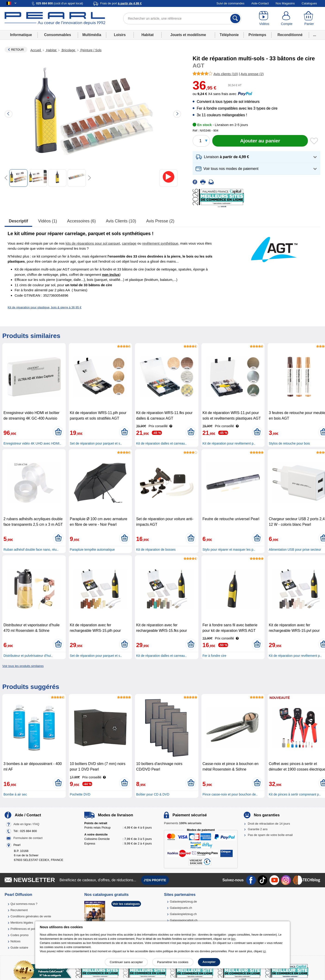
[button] (256, 157)
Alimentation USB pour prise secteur (295, 550)
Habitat (148, 35)
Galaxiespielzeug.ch (183, 914)
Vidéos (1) (48, 221)
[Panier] (309, 18)
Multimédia (92, 35)
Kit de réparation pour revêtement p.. (229, 443)
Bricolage (68, 50)
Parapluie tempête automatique (92, 550)
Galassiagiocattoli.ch (184, 920)
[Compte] (287, 18)
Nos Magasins (285, 3)
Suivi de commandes (230, 3)
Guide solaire (19, 948)
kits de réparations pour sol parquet (93, 243)
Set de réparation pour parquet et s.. (96, 443)
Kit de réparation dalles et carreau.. (161, 443)
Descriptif (18, 221)
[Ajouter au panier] (260, 141)
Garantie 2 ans (258, 829)
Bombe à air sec (15, 794)
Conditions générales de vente (31, 916)
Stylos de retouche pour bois (289, 443)
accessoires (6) (81, 221)
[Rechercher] (235, 18)
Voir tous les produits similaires (23, 666)
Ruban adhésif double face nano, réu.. (31, 550)
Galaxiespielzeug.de (183, 902)
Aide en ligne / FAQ (26, 824)
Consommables (57, 35)
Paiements (183, 823)
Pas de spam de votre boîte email (270, 835)
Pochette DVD (80, 794)
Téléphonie (229, 35)
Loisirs (120, 35)
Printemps (257, 35)
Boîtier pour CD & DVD (153, 794)
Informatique (21, 35)
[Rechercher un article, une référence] (182, 18)
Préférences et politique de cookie (33, 929)
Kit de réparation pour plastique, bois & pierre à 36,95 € (45, 307)
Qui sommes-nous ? (24, 904)
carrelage (129, 243)
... (315, 35)
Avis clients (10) (121, 221)
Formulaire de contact (28, 838)
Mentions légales (22, 923)
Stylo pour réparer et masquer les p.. (229, 550)
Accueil (36, 50)
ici (264, 951)
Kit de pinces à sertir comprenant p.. (295, 794)
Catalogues (309, 3)
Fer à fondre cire (214, 656)
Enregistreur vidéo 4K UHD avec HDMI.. (32, 443)
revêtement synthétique (160, 243)
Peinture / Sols (91, 50)
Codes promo (19, 935)
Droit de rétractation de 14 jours (269, 824)
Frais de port (121, 3)
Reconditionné (290, 35)
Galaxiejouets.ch (181, 908)
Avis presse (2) (160, 221)
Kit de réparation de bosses (156, 550)
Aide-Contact (260, 3)
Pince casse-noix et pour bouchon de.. (230, 794)
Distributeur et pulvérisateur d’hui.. (28, 656)
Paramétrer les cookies (173, 962)
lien (233, 939)
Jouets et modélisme (188, 35)
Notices (15, 941)
